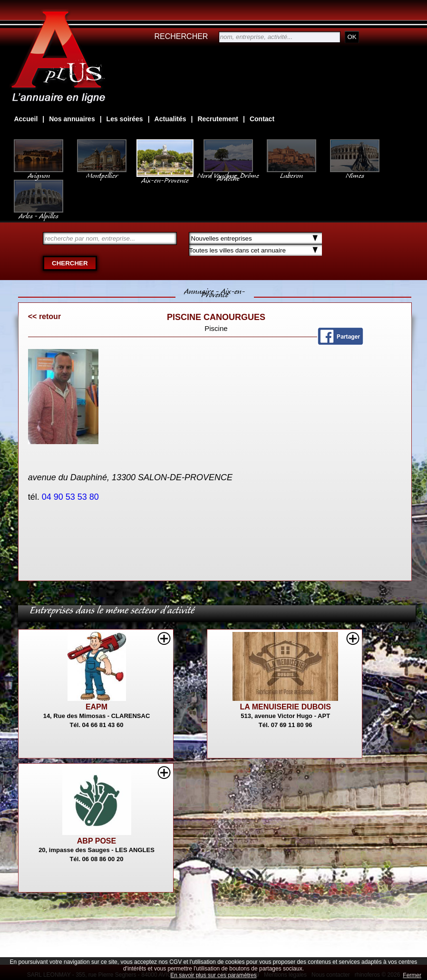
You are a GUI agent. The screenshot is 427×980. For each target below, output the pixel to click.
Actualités (170, 119)
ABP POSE (97, 841)
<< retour (44, 316)
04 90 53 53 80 (72, 497)
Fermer (412, 975)
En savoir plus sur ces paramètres (213, 975)
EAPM (97, 707)
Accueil (26, 119)
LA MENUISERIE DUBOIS (285, 707)
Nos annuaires (72, 119)
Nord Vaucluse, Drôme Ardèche (228, 172)
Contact (262, 119)
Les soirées (125, 119)
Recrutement (218, 119)
